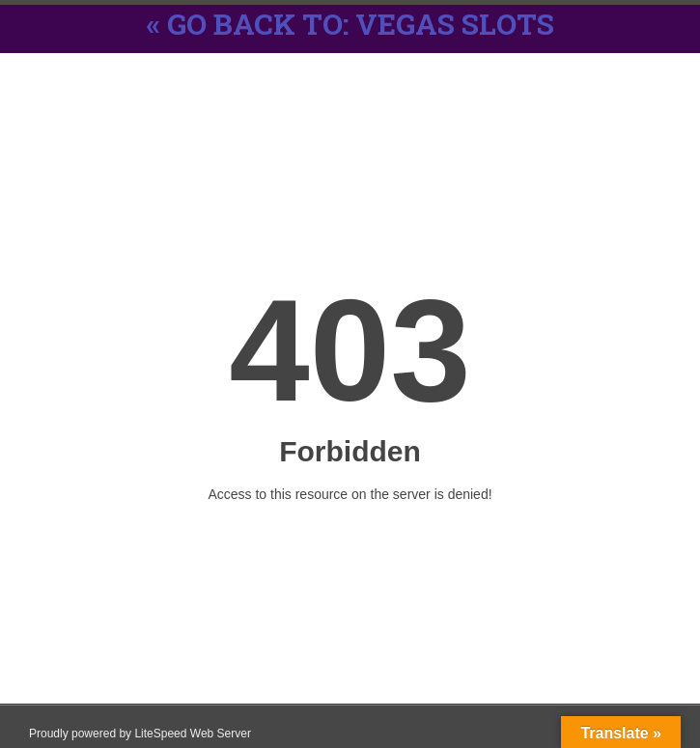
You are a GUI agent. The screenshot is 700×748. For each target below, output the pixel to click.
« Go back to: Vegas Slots (350, 24)
